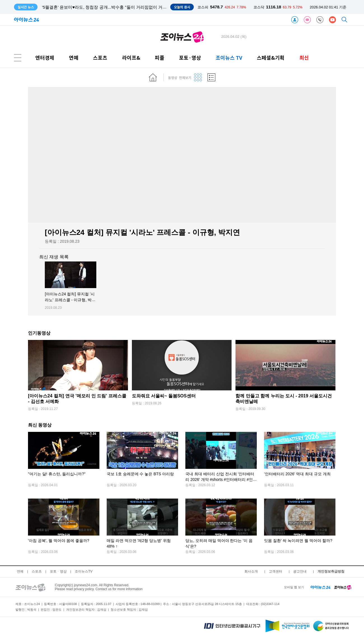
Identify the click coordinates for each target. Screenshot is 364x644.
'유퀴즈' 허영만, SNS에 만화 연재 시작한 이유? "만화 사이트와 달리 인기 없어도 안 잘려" (125, 7)
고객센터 (276, 571)
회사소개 (251, 571)
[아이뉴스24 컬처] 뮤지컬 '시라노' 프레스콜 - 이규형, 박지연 (70, 300)
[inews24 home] (320, 587)
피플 (160, 58)
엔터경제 (45, 58)
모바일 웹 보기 (294, 587)
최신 (304, 58)
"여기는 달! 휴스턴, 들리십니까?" (57, 474)
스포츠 (100, 58)
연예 (74, 58)
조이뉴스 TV (229, 58)
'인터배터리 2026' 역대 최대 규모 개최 (297, 474)
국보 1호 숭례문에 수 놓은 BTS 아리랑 (140, 474)
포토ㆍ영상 (58, 571)
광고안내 (300, 571)
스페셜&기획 (271, 58)
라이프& (131, 58)
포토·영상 (190, 58)
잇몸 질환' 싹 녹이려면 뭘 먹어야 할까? (298, 541)
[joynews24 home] (343, 587)
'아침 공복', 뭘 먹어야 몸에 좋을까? (59, 541)
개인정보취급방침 (331, 571)
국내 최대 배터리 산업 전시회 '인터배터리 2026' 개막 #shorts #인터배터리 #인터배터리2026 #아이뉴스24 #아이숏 (221, 480)
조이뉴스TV (84, 571)
